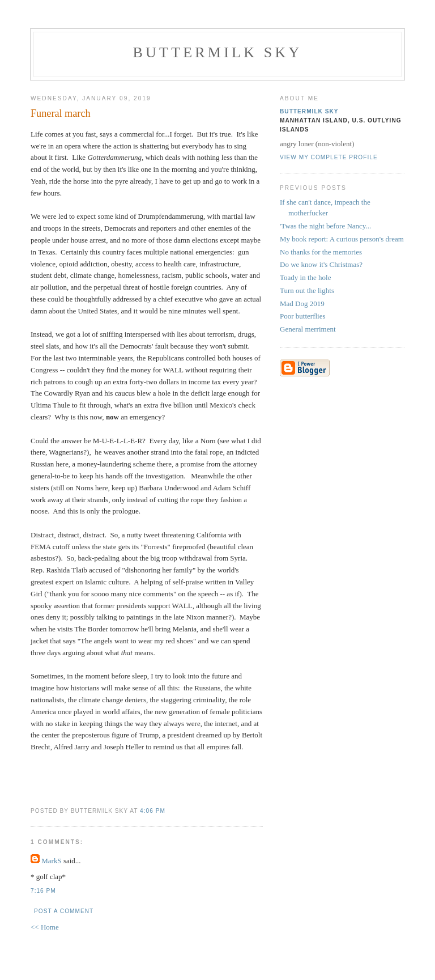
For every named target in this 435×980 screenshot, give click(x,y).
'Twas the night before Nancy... (325, 226)
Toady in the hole (305, 277)
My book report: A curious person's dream (342, 239)
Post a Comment (64, 911)
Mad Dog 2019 (302, 304)
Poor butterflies (303, 316)
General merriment (308, 329)
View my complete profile (329, 157)
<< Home (45, 927)
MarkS (51, 861)
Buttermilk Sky (218, 52)
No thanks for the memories (321, 252)
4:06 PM (153, 811)
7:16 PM (43, 891)
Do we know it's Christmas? (321, 264)
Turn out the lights (307, 290)
